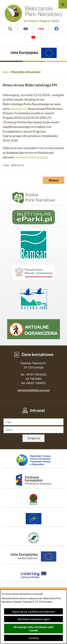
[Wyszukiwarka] (10, 29)
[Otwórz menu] (63, 4)
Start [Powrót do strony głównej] (6, 72)
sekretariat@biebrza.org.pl (33, 390)
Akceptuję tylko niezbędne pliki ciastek (33, 629)
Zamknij (34, 638)
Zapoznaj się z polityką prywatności (33, 611)
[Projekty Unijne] (34, 53)
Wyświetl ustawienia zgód (33, 619)
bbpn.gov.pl (19, 109)
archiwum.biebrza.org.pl (32, 157)
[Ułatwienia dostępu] (26, 29)
